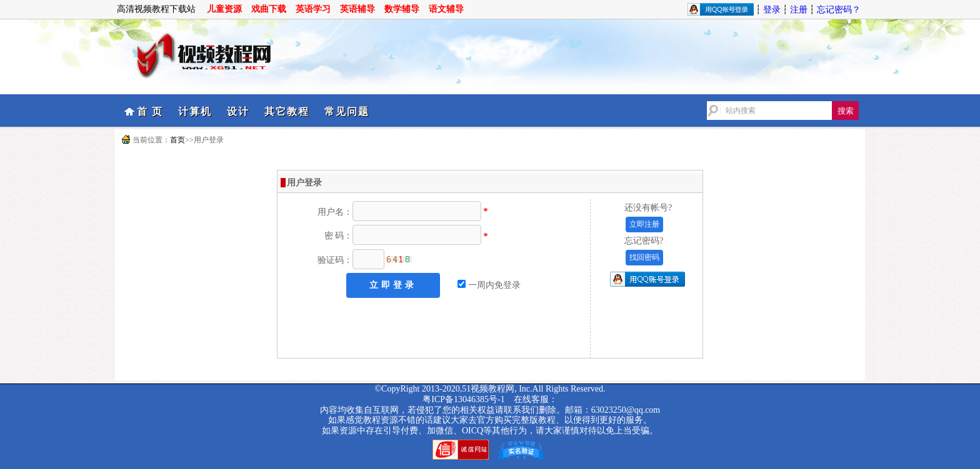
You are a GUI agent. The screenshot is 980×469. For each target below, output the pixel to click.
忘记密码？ (839, 10)
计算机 (195, 111)
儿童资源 (224, 9)
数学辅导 (402, 9)
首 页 (150, 111)
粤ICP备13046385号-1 (463, 399)
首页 (177, 140)
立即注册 (644, 224)
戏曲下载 (269, 9)
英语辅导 (357, 9)
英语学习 (313, 9)
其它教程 (287, 111)
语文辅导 (446, 9)
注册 (799, 10)
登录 (772, 10)
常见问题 (347, 111)
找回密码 (644, 257)
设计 (238, 111)
